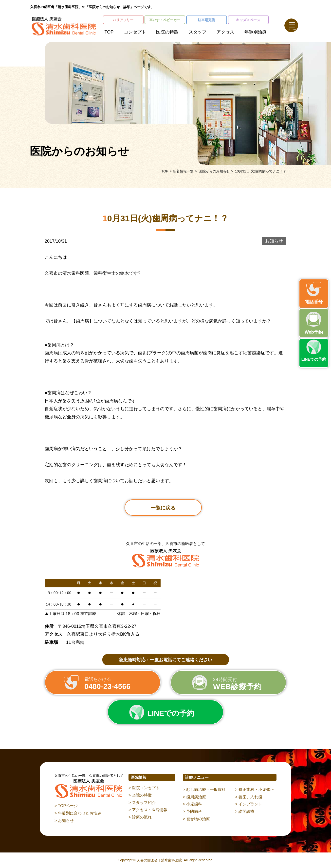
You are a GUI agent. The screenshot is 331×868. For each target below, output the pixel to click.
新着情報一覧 (183, 171)
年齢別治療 (256, 32)
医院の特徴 (167, 32)
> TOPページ (66, 806)
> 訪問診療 (245, 811)
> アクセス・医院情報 (148, 810)
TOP (109, 32)
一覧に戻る (163, 508)
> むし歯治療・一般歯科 (204, 790)
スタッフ (198, 32)
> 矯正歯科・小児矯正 (255, 790)
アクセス (225, 32)
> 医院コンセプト (144, 788)
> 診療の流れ (140, 817)
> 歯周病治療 (194, 797)
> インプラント (249, 804)
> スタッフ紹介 (142, 803)
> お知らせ (64, 821)
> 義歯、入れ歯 (249, 797)
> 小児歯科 (192, 804)
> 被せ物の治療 (196, 819)
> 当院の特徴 (140, 795)
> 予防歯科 (192, 811)
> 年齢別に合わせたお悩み (78, 813)
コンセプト (135, 32)
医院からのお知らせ (214, 171)
